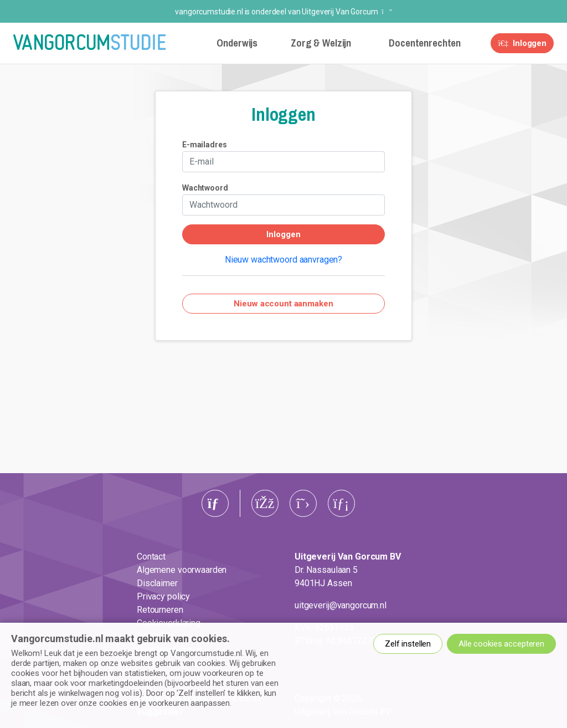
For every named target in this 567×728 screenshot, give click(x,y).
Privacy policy (163, 596)
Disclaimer (157, 583)
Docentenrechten (425, 43)
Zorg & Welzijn (321, 43)
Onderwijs (237, 43)
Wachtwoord (205, 188)
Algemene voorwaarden (182, 570)
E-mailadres (205, 145)
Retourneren (160, 610)
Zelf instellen (408, 644)
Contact (151, 557)
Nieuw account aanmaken (283, 304)
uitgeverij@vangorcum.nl (341, 605)
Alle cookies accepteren (501, 644)
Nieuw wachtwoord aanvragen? (283, 260)
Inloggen (522, 43)
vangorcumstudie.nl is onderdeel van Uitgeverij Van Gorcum (283, 12)
